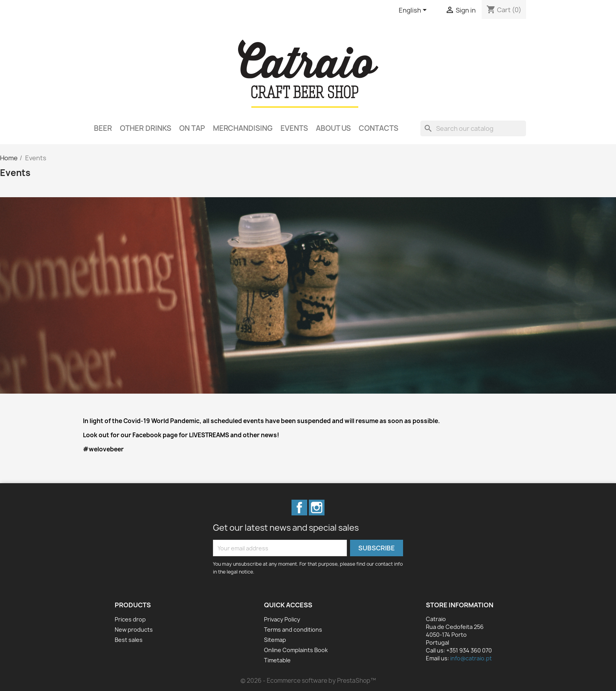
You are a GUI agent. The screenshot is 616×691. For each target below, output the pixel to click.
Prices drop (130, 619)
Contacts (379, 128)
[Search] (473, 128)
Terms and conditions (293, 630)
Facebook (299, 508)
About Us (333, 128)
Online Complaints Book (296, 650)
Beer (103, 128)
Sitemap (275, 640)
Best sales (129, 640)
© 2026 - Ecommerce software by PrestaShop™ (308, 681)
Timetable (277, 660)
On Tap (192, 128)
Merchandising (243, 128)
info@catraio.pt (471, 658)
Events (294, 128)
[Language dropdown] (414, 11)
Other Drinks (146, 128)
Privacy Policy (282, 619)
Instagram (317, 508)
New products (134, 630)
